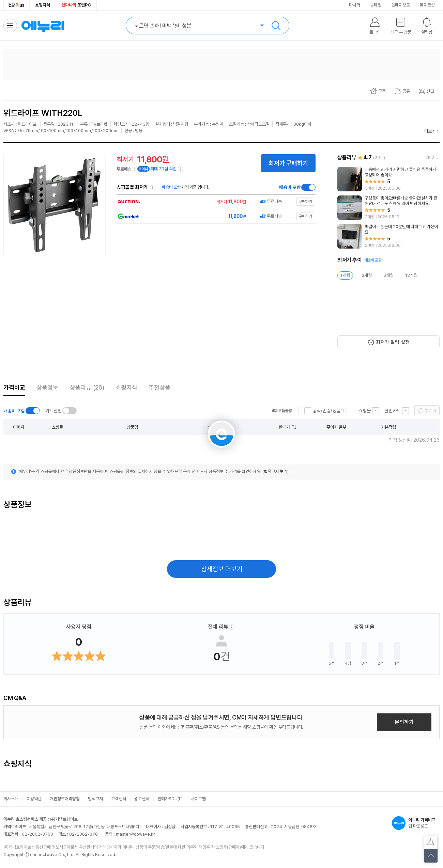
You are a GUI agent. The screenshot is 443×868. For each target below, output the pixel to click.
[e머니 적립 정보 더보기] (181, 169)
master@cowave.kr (135, 834)
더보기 (430, 131)
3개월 (367, 275)
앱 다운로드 (416, 823)
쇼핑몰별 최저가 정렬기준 (153, 188)
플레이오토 (401, 5)
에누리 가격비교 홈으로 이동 (43, 26)
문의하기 (404, 722)
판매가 (284, 427)
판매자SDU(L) (170, 799)
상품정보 (47, 387)
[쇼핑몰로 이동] (214, 202)
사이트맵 (198, 799)
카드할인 (54, 411)
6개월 (388, 275)
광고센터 (142, 799)
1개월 (345, 275)
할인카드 (393, 411)
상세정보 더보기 (222, 569)
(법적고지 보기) (276, 471)
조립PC (76, 5)
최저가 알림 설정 (393, 342)
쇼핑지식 (43, 5)
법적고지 (95, 799)
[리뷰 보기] (388, 179)
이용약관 (34, 799)
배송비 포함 (290, 187)
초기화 (430, 411)
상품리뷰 (87, 387)
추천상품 (159, 387)
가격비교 (14, 387)
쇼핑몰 (365, 411)
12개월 (411, 275)
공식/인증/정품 (326, 411)
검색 (276, 26)
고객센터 (119, 799)
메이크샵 (427, 5)
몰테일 (376, 5)
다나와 (355, 5)
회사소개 (11, 799)
